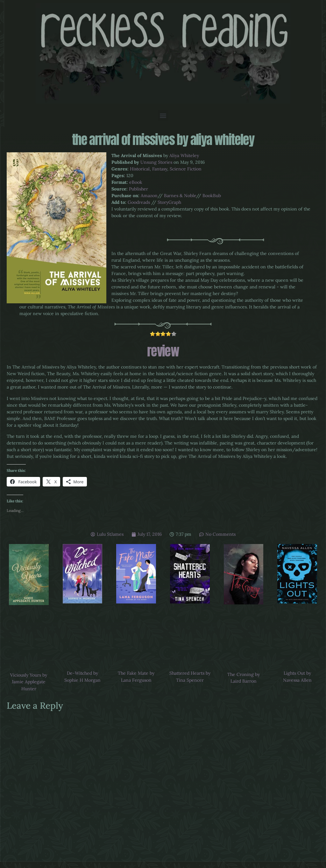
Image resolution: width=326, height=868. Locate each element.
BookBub (212, 196)
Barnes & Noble (180, 196)
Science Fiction (186, 169)
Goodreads (139, 202)
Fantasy (160, 169)
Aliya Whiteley (184, 155)
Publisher (138, 189)
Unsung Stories (156, 162)
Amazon (149, 196)
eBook (136, 182)
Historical (140, 169)
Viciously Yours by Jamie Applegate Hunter (29, 682)
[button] (163, 115)
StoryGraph (169, 202)
